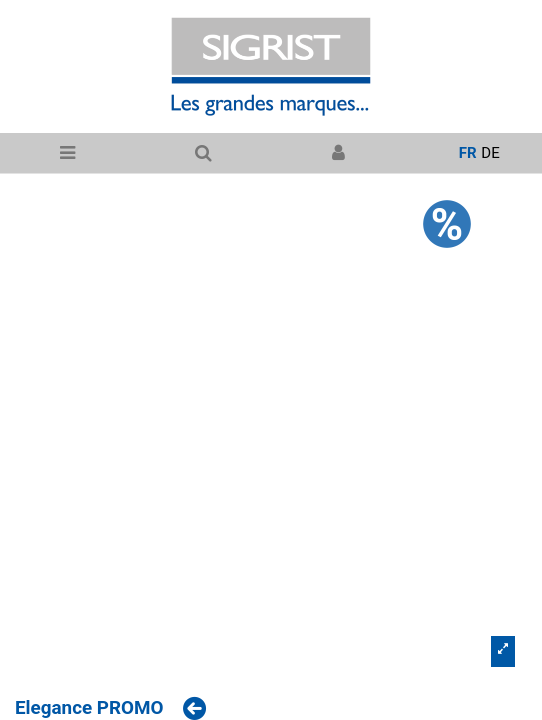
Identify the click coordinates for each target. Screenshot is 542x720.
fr (468, 153)
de (490, 153)
